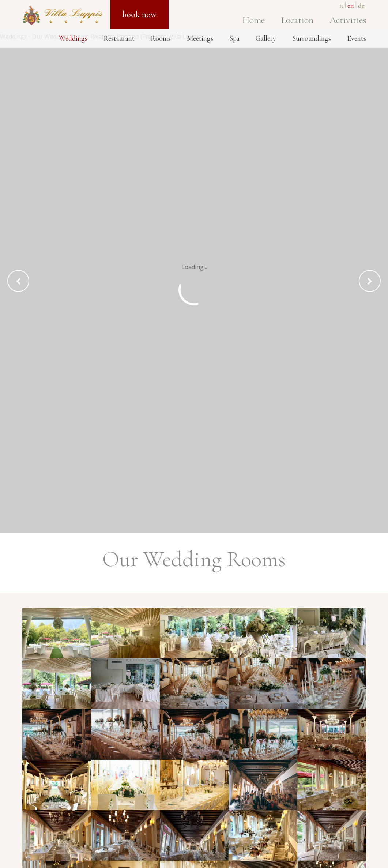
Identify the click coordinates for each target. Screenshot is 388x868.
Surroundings (312, 38)
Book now (139, 14)
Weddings (73, 38)
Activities (348, 20)
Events (357, 38)
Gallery (266, 38)
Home (253, 20)
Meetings (200, 38)
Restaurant (119, 38)
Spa (234, 38)
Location (297, 20)
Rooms (161, 38)
